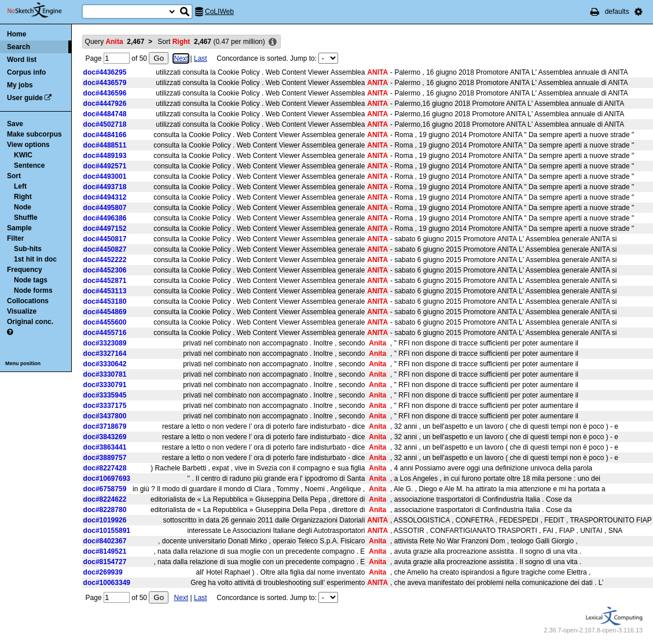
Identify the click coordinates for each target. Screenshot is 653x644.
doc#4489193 (105, 156)
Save (15, 124)
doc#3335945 (105, 395)
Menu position (23, 363)
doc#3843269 (105, 437)
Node (23, 207)
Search (19, 47)
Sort (14, 176)
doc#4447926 (105, 104)
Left (20, 186)
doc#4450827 (105, 249)
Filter (15, 238)
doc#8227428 (105, 468)
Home (16, 34)
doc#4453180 (105, 301)
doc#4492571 (105, 166)
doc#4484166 (105, 135)
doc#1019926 (105, 520)
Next (181, 58)
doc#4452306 (105, 270)
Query (115, 42)
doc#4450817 (105, 239)
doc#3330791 (105, 385)
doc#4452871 (105, 281)
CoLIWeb (219, 12)
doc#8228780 (105, 510)
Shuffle (26, 218)
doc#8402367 (105, 541)
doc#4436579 (105, 83)
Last (201, 58)
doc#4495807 (105, 208)
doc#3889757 (105, 458)
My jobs (20, 85)
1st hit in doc (35, 259)
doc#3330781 (105, 374)
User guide (25, 98)
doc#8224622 (105, 499)
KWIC (23, 155)
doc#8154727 (105, 562)
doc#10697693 (107, 479)
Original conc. (30, 322)
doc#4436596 (105, 93)
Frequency (25, 270)
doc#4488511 (105, 145)
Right (23, 197)
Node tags (31, 280)
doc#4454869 (105, 312)
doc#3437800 (105, 416)
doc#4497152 (105, 229)
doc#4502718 (105, 124)
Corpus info (26, 72)
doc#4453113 (105, 291)
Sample (19, 228)
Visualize (22, 311)
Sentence (29, 165)
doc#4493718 (105, 187)
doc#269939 (103, 572)
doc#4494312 (105, 197)
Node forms (33, 290)
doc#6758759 (105, 489)
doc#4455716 (105, 333)
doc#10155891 (107, 531)
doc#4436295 (105, 72)
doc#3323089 (105, 343)
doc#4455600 (105, 322)
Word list (22, 60)
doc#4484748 (105, 114)
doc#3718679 (105, 426)
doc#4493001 (105, 176)
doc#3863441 (105, 447)
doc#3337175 (105, 406)
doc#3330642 (105, 364)
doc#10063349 (107, 583)
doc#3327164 (105, 354)
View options (28, 145)
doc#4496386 (105, 218)
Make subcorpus (34, 134)
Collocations (28, 301)
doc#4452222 (105, 260)
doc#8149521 (105, 551)
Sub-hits (28, 249)
